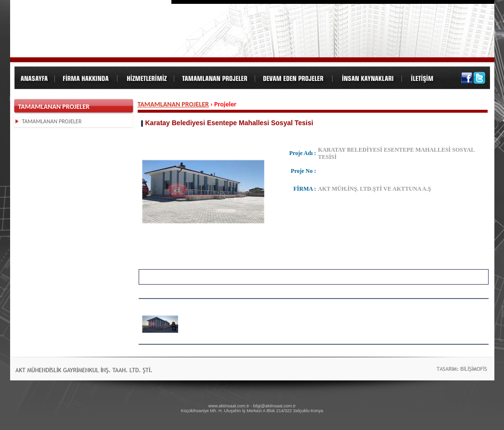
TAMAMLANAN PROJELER (173, 104)
